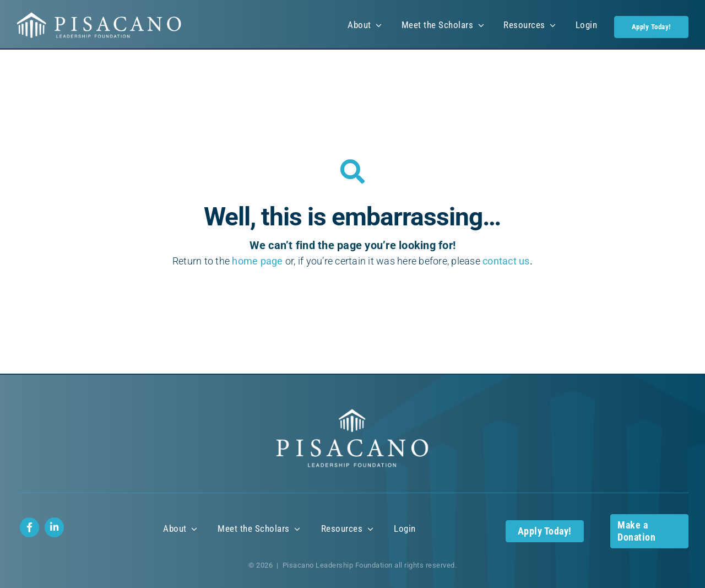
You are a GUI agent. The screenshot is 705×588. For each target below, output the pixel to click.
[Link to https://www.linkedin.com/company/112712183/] (54, 527)
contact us (506, 261)
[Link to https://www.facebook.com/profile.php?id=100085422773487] (29, 527)
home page (257, 261)
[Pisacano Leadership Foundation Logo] (99, 16)
